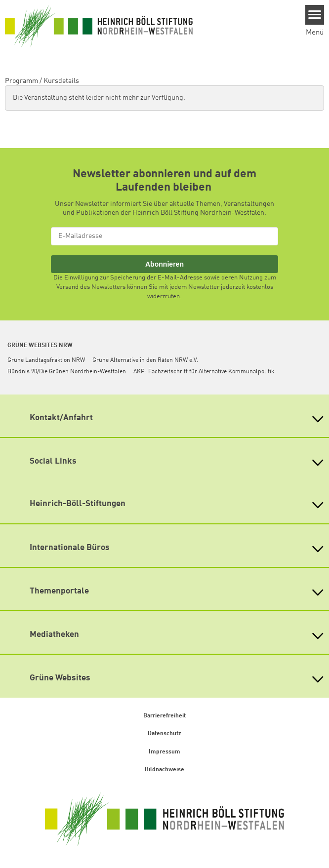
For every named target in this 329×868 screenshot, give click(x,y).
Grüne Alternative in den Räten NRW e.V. (145, 360)
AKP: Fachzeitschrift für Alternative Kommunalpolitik (204, 372)
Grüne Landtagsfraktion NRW (46, 360)
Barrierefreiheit (164, 716)
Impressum (164, 752)
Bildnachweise (164, 770)
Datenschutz (164, 734)
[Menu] (315, 15)
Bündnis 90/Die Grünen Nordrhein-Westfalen (67, 372)
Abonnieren (164, 264)
